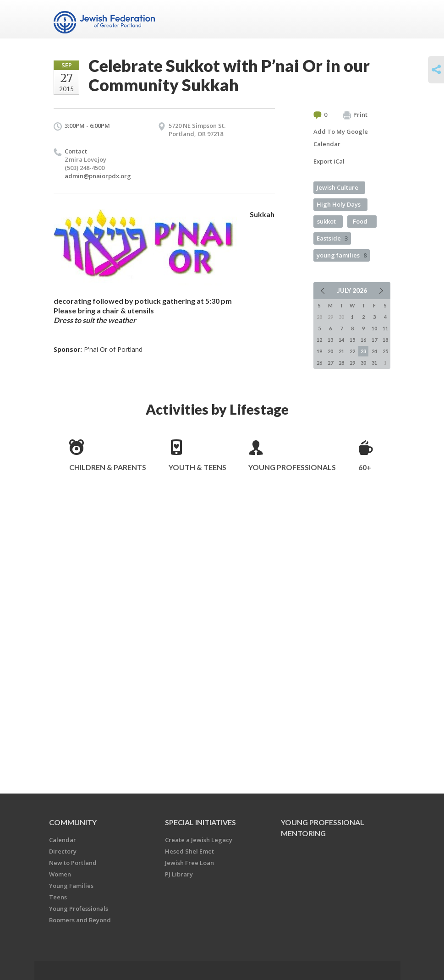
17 (374, 340)
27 (330, 363)
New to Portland (73, 863)
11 (385, 328)
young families (342, 255)
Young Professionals (292, 467)
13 (330, 340)
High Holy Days (339, 204)
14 (341, 340)
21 (341, 351)
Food (360, 221)
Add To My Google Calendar (341, 138)
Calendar (63, 840)
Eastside (332, 238)
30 (363, 363)
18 (385, 340)
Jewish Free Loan (189, 863)
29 (352, 363)
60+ (365, 467)
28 (341, 363)
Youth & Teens (197, 467)
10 (374, 328)
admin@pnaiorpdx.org (98, 176)
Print (355, 115)
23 (363, 351)
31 (374, 363)
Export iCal (329, 161)
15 (352, 340)
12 (319, 340)
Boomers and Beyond (80, 920)
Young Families (71, 886)
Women (60, 874)
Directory (63, 851)
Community (73, 822)
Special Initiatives (200, 822)
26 (319, 363)
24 (374, 351)
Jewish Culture (337, 187)
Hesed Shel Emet (189, 851)
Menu (380, 19)
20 (330, 351)
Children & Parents (108, 467)
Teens (58, 897)
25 (385, 351)
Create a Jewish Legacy (199, 840)
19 (319, 351)
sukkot (326, 221)
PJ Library (179, 874)
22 (352, 351)
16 (363, 340)
